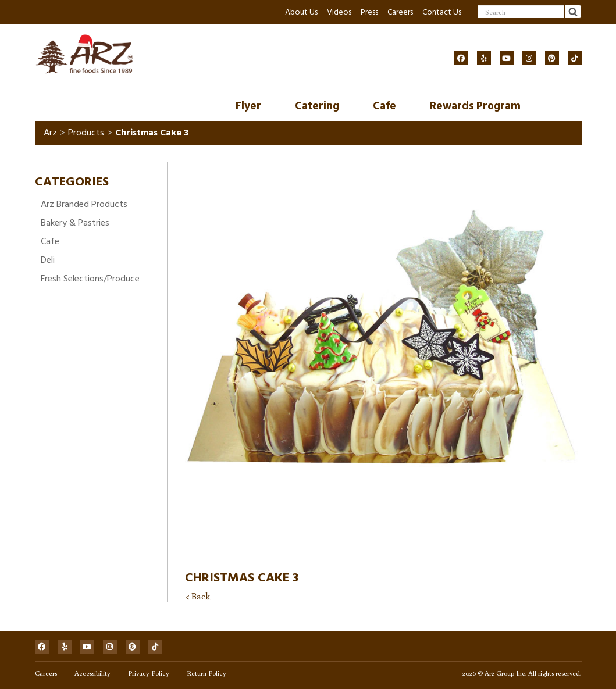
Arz (50, 133)
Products (86, 133)
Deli (48, 260)
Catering (317, 106)
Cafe (384, 106)
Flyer (248, 106)
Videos (339, 12)
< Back (197, 596)
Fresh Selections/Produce (90, 279)
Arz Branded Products (84, 204)
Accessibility (92, 673)
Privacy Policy (149, 673)
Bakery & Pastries (75, 223)
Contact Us (442, 12)
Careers (400, 12)
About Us (301, 12)
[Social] (461, 58)
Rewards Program (475, 106)
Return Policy (206, 673)
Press (369, 12)
